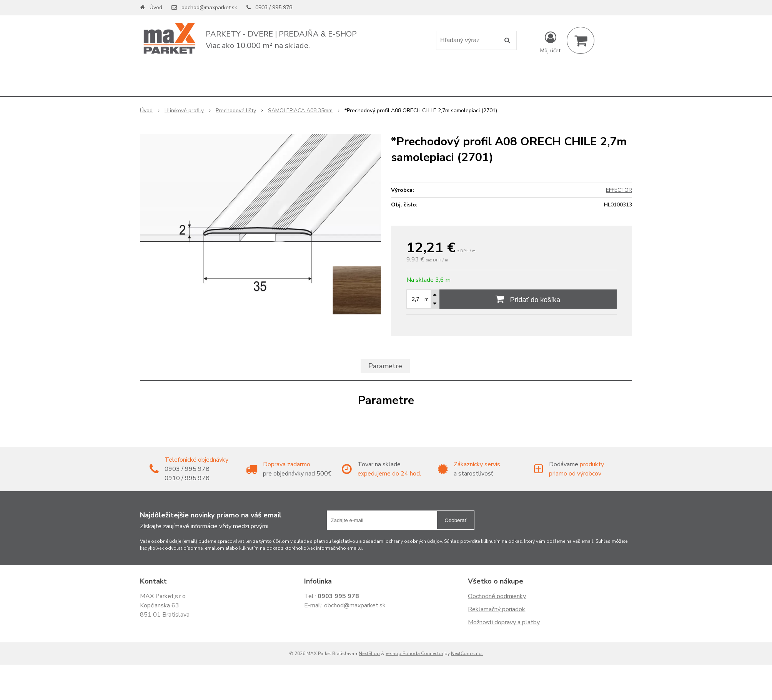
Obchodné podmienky (497, 596)
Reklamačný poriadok (497, 609)
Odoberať (456, 520)
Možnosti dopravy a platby (504, 622)
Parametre (385, 366)
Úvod (156, 7)
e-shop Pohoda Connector (414, 653)
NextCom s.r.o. (467, 653)
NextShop (369, 653)
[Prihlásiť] (550, 42)
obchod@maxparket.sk (209, 7)
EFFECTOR (619, 190)
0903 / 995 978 (274, 7)
